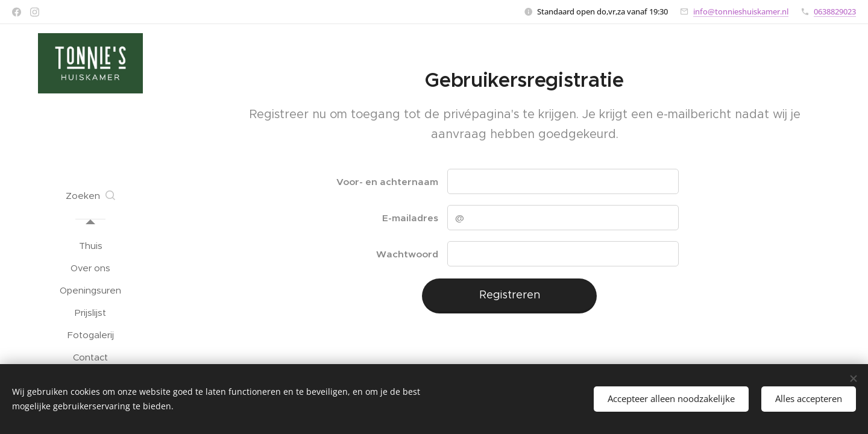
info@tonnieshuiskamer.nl (741, 11)
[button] (90, 196)
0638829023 (835, 11)
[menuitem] (90, 246)
